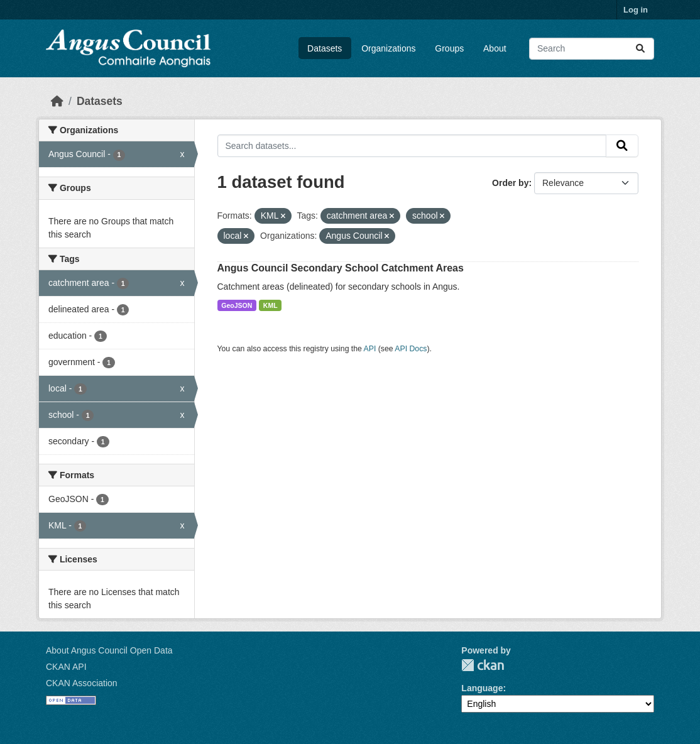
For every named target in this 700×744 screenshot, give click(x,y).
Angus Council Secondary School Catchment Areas (341, 268)
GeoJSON (237, 305)
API (370, 349)
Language (482, 688)
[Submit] (640, 49)
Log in (636, 10)
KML (271, 305)
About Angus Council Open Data (109, 650)
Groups (449, 48)
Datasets (325, 48)
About (495, 48)
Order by (510, 183)
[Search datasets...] (592, 49)
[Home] (57, 101)
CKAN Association (82, 683)
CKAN (483, 665)
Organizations (388, 48)
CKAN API (66, 667)
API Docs (411, 349)
